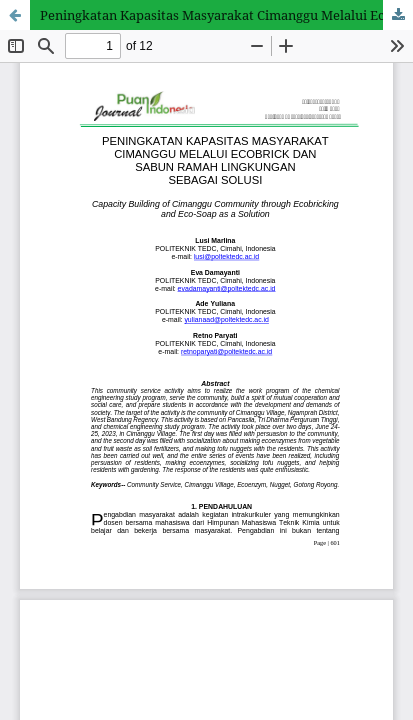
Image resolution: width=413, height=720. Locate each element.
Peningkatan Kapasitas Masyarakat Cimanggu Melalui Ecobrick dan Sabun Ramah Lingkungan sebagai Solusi (226, 15)
